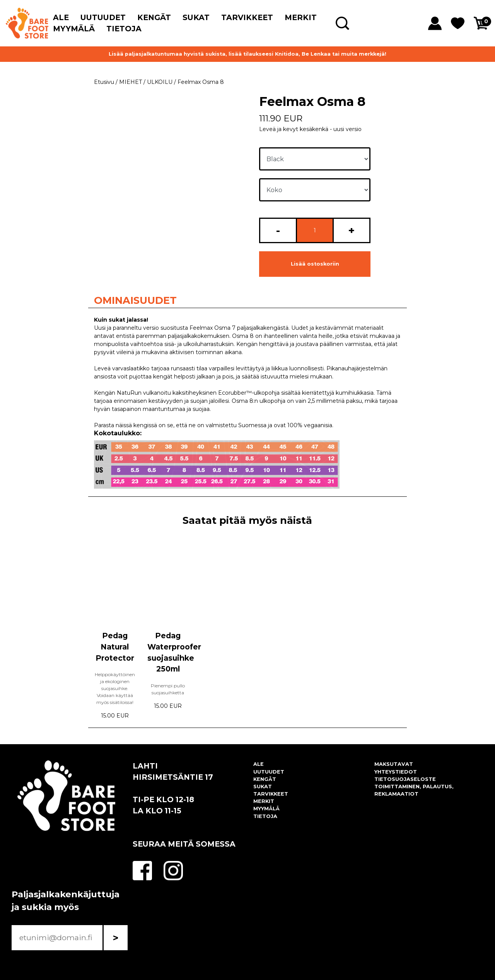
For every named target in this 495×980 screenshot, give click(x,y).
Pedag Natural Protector (115, 647)
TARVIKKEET (247, 17)
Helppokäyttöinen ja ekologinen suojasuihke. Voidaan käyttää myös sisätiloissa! (115, 688)
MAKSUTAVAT (394, 764)
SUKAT (196, 17)
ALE (61, 17)
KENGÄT (154, 17)
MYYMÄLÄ (74, 29)
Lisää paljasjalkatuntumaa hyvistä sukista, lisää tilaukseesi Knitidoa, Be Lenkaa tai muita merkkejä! (247, 54)
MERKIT (301, 17)
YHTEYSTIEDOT (396, 772)
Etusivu (104, 82)
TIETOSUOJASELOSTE (405, 779)
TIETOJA (124, 29)
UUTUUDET (103, 17)
